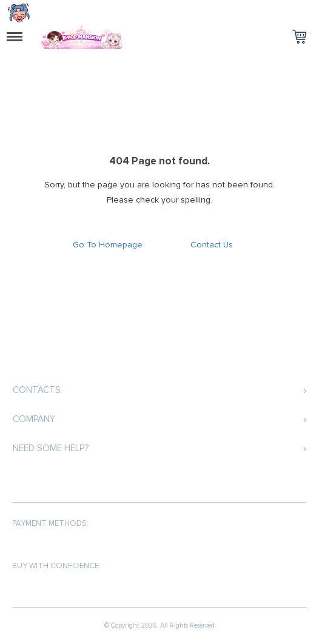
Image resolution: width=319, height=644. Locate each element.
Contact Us (212, 245)
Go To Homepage (108, 245)
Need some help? (51, 448)
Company (34, 419)
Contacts (37, 390)
